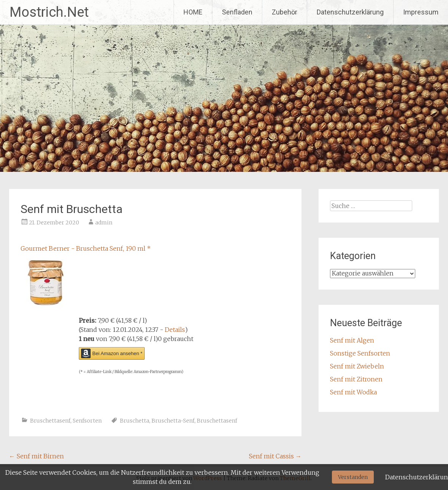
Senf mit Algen (352, 340)
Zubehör (285, 12)
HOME (193, 12)
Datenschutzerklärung (350, 12)
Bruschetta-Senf (173, 421)
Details (175, 330)
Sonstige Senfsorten (360, 353)
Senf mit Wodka (353, 392)
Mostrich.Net (49, 12)
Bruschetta (135, 421)
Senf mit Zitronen (356, 379)
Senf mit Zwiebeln (357, 366)
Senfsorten (87, 421)
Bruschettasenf (50, 421)
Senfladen (237, 12)
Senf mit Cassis (275, 456)
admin (104, 223)
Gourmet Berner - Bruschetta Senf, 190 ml (86, 248)
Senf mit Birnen (37, 456)
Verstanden (353, 477)
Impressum (421, 12)
